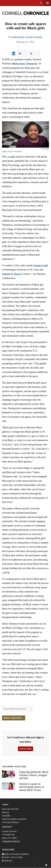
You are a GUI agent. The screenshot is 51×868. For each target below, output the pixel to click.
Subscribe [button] (26, 749)
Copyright (6, 816)
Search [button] (41, 3)
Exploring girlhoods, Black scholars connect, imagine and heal (34, 775)
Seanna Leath (41, 265)
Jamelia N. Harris (11, 274)
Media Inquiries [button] (14, 718)
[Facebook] (34, 865)
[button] (26, 134)
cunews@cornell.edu (11, 841)
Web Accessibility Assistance (14, 819)
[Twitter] (40, 865)
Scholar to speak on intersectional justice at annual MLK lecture (32, 787)
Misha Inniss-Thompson (25, 64)
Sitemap (6, 812)
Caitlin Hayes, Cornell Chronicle (27, 37)
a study (12, 157)
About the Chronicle (10, 809)
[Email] (46, 865)
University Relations (10, 822)
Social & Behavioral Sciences (15, 709)
